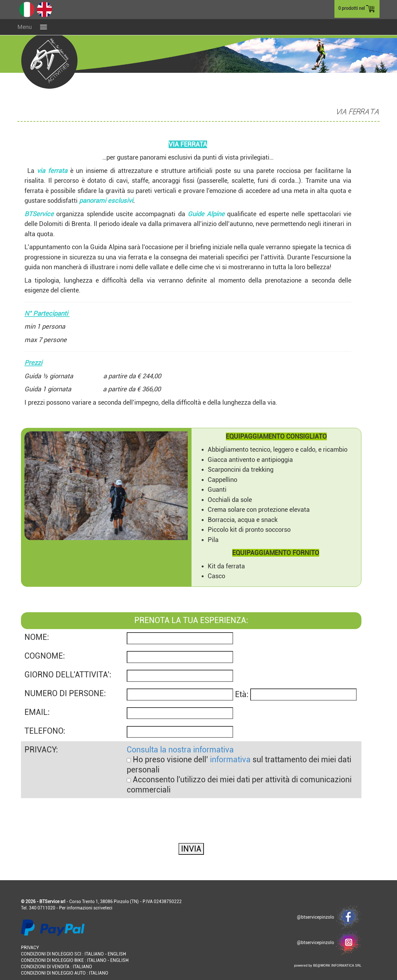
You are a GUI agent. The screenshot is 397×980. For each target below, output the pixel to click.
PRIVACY (30, 948)
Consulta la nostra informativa (180, 750)
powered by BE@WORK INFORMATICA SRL (328, 966)
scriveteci (103, 908)
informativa (230, 760)
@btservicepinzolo (329, 917)
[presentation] (69, 811)
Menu (25, 27)
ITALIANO (94, 954)
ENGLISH (117, 954)
